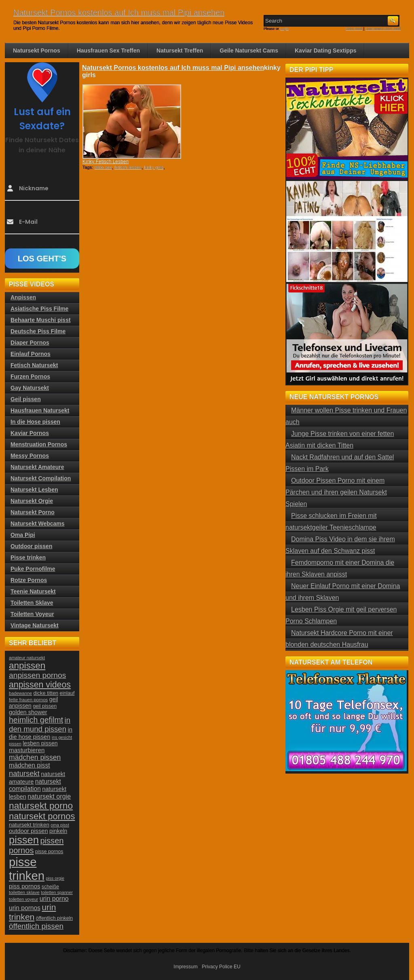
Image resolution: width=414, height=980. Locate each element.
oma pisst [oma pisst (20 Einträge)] (60, 825)
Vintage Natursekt (35, 625)
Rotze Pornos (29, 580)
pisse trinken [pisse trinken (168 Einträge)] (27, 869)
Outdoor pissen (31, 546)
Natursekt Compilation (41, 478)
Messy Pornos (30, 456)
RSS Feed (354, 29)
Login (285, 29)
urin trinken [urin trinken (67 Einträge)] (32, 912)
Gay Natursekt (30, 388)
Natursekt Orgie (32, 501)
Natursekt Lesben (34, 490)
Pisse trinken (28, 557)
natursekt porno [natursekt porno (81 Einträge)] (41, 805)
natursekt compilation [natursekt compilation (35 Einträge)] (35, 785)
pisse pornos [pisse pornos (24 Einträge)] (49, 852)
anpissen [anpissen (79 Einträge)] (27, 666)
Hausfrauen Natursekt (40, 410)
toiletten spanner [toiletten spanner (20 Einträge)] (57, 892)
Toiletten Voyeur (32, 614)
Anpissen (23, 297)
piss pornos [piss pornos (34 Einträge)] (25, 886)
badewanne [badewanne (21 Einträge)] (20, 693)
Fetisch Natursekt (34, 365)
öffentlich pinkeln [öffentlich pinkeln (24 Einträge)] (54, 918)
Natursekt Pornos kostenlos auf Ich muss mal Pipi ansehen (119, 13)
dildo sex (103, 167)
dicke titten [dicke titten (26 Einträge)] (46, 693)
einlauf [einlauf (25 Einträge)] (67, 693)
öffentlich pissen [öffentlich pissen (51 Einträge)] (36, 926)
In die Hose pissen (35, 422)
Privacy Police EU (221, 967)
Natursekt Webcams (38, 524)
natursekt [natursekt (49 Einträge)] (24, 773)
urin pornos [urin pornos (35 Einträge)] (25, 908)
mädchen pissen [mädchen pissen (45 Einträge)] (35, 757)
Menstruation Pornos (39, 444)
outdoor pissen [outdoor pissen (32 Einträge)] (29, 831)
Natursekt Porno (33, 512)
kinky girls (154, 167)
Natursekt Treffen (180, 50)
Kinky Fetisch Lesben (106, 162)
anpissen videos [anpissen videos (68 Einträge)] (40, 685)
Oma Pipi (23, 535)
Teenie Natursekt (33, 591)
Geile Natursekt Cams (249, 50)
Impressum (185, 967)
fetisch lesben (128, 167)
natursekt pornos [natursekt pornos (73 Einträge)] (42, 816)
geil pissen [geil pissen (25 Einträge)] (45, 706)
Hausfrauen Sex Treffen (108, 50)
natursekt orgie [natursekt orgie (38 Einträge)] (49, 796)
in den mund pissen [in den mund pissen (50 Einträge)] (40, 724)
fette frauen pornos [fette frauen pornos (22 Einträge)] (28, 700)
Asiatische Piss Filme (39, 309)
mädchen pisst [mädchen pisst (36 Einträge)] (30, 765)
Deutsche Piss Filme (38, 331)
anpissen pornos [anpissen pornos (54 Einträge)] (37, 675)
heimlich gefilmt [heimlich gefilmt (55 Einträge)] (36, 720)
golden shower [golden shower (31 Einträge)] (28, 712)
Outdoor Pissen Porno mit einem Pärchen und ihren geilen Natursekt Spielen (336, 492)
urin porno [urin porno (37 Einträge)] (54, 899)
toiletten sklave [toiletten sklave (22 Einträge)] (24, 892)
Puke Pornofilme (33, 569)
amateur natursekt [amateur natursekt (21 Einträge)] (27, 658)
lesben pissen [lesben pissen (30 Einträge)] (40, 743)
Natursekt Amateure (37, 467)
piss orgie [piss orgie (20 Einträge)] (55, 878)
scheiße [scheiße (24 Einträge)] (50, 887)
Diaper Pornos (30, 343)
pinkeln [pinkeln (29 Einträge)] (58, 831)
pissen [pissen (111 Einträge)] (24, 840)
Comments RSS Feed (383, 29)
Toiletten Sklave (32, 603)
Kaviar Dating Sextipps (326, 50)
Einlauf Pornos (31, 354)
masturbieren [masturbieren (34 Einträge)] (27, 750)
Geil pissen (26, 399)
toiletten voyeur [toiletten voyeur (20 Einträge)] (23, 899)
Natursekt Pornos (37, 50)
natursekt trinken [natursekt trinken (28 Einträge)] (29, 825)
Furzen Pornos (30, 376)
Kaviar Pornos (30, 433)
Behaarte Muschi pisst (41, 320)
